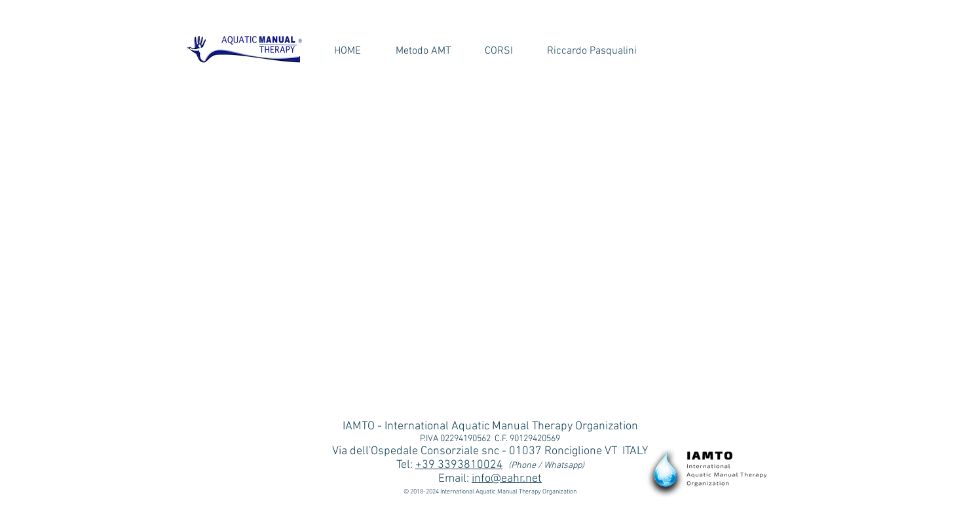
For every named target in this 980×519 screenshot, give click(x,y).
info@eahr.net (507, 479)
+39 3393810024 (459, 465)
